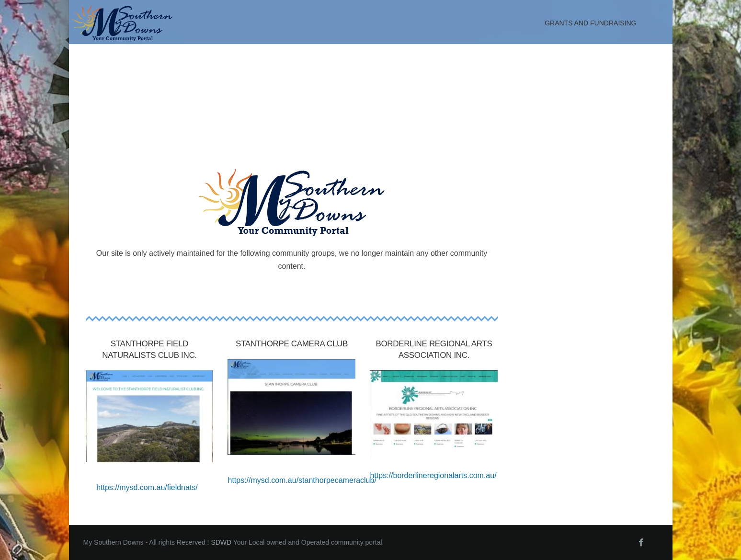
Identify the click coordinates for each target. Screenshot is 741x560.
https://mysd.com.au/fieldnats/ (147, 487)
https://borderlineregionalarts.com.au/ (433, 475)
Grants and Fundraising (590, 23)
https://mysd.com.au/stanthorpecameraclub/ (302, 480)
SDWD (221, 542)
